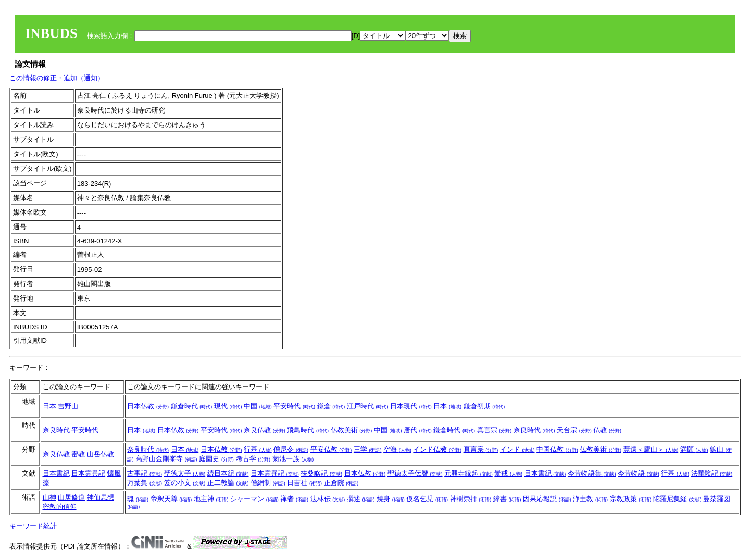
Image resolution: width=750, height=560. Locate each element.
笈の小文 (185, 483)
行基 (258, 449)
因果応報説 (547, 499)
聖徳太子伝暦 (415, 473)
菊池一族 (293, 459)
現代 (228, 406)
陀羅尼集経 (677, 499)
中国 (258, 406)
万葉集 (145, 483)
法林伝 (328, 499)
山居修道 (71, 497)
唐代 (418, 430)
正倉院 (341, 483)
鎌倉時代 (192, 406)
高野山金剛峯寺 (166, 459)
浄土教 (590, 499)
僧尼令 (291, 449)
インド (517, 449)
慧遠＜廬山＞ (651, 449)
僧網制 (268, 483)
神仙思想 (101, 497)
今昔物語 (639, 473)
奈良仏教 (265, 430)
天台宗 (574, 430)
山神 (49, 497)
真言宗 (495, 430)
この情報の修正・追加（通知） (57, 78)
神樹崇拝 (471, 499)
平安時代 (294, 406)
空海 (397, 449)
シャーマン (254, 499)
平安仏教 (331, 449)
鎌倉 (331, 406)
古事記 (145, 473)
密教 (78, 454)
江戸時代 (368, 406)
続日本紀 (228, 473)
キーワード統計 (33, 526)
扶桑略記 (321, 473)
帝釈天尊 (171, 499)
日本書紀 (56, 473)
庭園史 (216, 459)
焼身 (391, 499)
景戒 (508, 473)
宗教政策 (631, 499)
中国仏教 (557, 449)
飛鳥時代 (308, 430)
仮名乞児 (427, 499)
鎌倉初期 (484, 406)
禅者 (294, 499)
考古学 (253, 459)
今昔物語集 (592, 473)
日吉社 (304, 483)
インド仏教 (437, 449)
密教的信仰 (60, 507)
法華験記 (712, 473)
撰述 (361, 499)
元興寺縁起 (468, 473)
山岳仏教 (101, 454)
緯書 (507, 499)
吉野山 (68, 406)
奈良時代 (56, 430)
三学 (368, 449)
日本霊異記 (88, 473)
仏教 (607, 430)
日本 (49, 406)
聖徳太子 (185, 473)
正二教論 (228, 483)
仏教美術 (352, 430)
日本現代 (411, 406)
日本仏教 (148, 406)
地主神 (211, 499)
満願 (694, 449)
